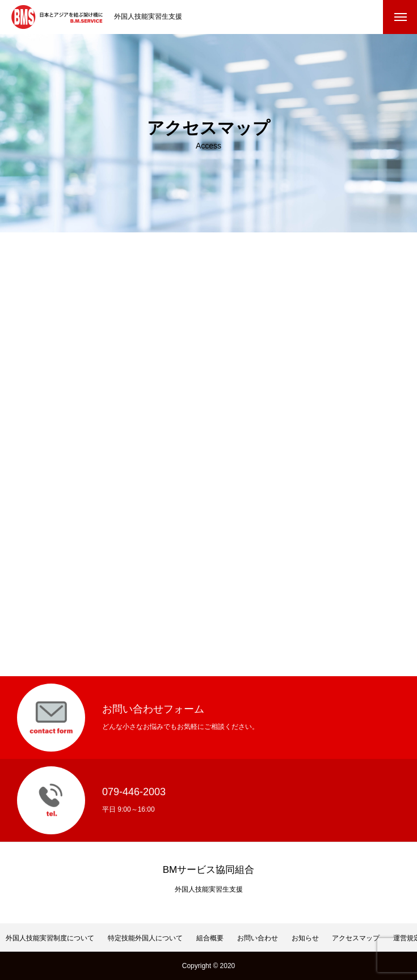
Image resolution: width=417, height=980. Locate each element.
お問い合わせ (258, 938)
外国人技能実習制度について (50, 938)
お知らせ (305, 938)
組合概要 (210, 938)
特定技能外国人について (145, 938)
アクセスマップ (356, 938)
